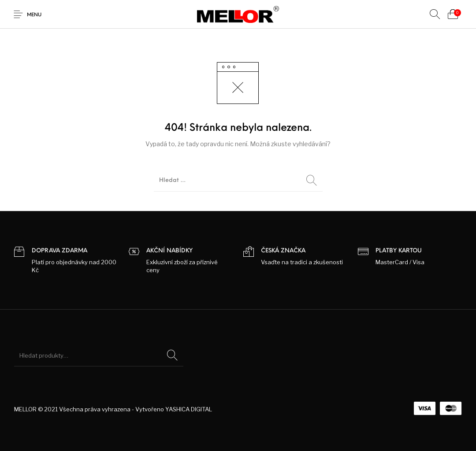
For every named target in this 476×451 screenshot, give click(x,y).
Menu (34, 15)
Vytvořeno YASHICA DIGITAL (174, 409)
